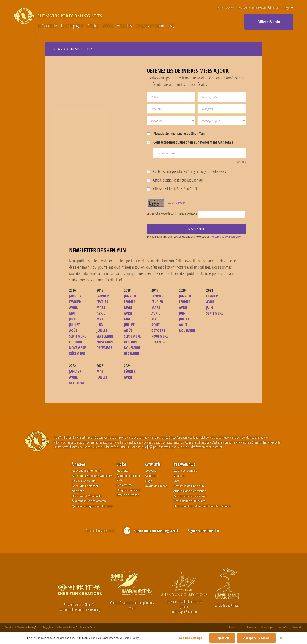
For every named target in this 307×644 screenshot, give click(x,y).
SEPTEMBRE (78, 336)
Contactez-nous (259, 8)
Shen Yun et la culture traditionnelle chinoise (202, 506)
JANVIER (75, 296)
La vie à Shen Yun (84, 481)
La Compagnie (72, 26)
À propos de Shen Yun (128, 478)
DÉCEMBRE (77, 354)
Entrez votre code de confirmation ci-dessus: (172, 213)
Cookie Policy (130, 638)
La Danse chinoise (185, 471)
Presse (220, 8)
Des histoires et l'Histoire (189, 501)
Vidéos (108, 26)
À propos (79, 465)
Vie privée (283, 627)
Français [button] (288, 8)
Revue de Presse (128, 495)
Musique (179, 476)
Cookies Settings (189, 638)
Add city (242, 162)
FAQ (171, 26)
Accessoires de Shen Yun (190, 496)
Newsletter (230, 8)
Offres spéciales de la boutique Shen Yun (175, 180)
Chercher (274, 8)
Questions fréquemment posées (92, 506)
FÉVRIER (75, 302)
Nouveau (122, 471)
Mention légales (268, 627)
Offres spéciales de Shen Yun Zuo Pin (173, 189)
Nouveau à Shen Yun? (86, 471)
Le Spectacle (47, 26)
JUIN (72, 319)
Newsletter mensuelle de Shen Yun (176, 133)
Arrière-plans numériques (190, 491)
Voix (176, 481)
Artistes (93, 26)
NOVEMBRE (77, 348)
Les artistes (124, 485)
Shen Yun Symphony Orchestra (92, 476)
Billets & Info (269, 22)
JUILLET (74, 325)
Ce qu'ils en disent (150, 26)
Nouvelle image (176, 203)
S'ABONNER (196, 229)
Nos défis (78, 491)
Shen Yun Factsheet (85, 486)
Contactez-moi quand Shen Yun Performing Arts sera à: (191, 142)
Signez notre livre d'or (204, 531)
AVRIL (73, 308)
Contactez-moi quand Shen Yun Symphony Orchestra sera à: (187, 171)
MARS (101, 308)
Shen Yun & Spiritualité (87, 496)
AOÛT (73, 331)
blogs (148, 481)
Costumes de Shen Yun (189, 486)
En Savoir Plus (244, 8)
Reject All (222, 638)
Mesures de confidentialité (226, 237)
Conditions (251, 627)
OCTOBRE (76, 342)
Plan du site (297, 627)
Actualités (124, 26)
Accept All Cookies (256, 638)
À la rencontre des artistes (89, 501)
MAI (72, 313)
